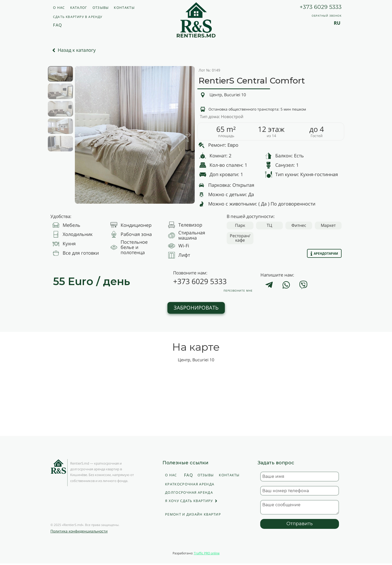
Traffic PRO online (207, 553)
